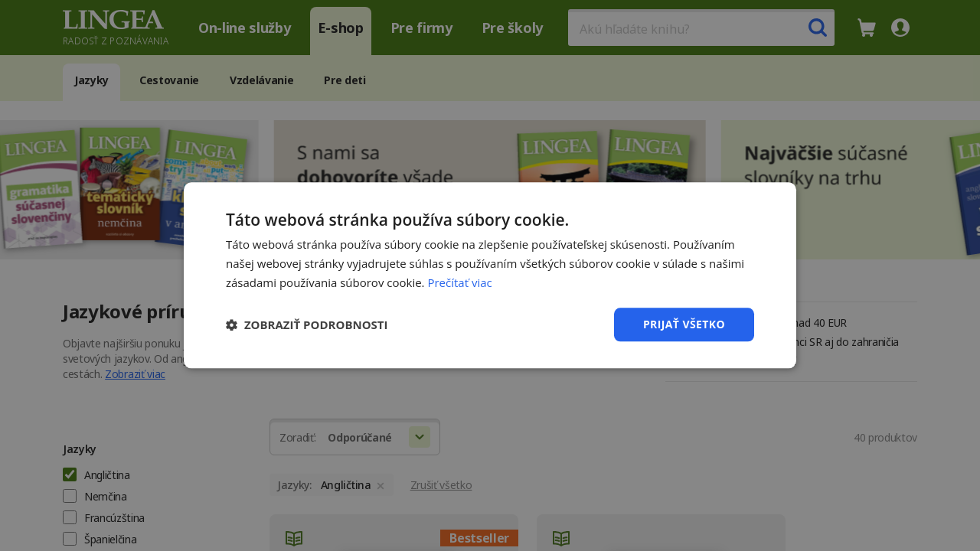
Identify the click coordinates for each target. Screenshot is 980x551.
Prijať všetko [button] (684, 324)
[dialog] (490, 275)
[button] (307, 324)
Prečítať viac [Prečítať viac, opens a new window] (459, 282)
